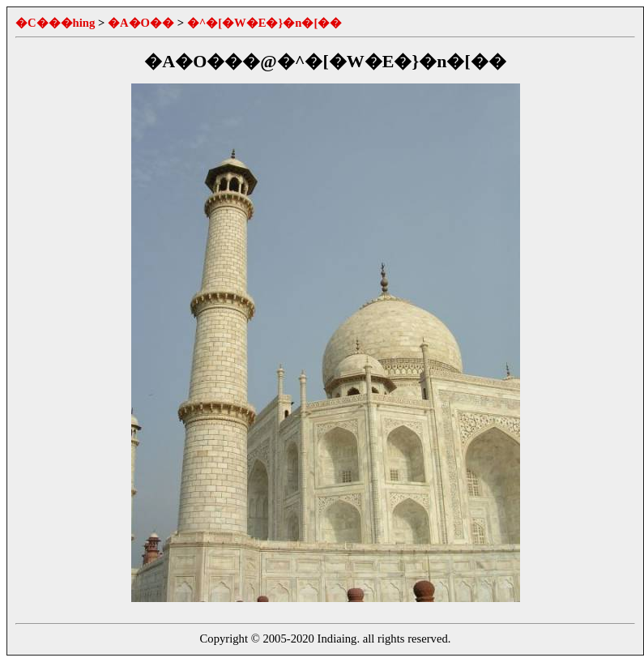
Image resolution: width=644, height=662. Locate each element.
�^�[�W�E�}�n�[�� (265, 23)
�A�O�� (141, 23)
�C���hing (55, 23)
